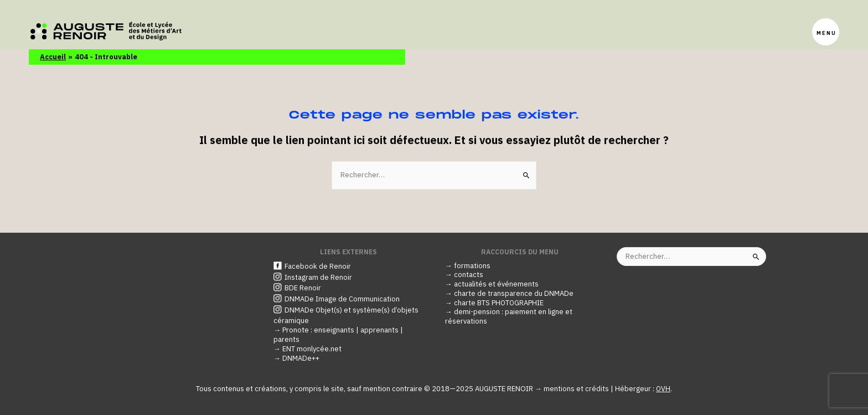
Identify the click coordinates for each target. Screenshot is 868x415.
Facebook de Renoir (318, 266)
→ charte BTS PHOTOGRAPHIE (495, 303)
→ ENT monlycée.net (308, 349)
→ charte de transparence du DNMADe (509, 294)
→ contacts (464, 275)
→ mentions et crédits (573, 389)
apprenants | (382, 330)
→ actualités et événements (492, 285)
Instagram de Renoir (318, 277)
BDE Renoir (303, 288)
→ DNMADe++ (297, 358)
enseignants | (337, 330)
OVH (663, 389)
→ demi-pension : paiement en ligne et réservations (509, 317)
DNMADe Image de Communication (342, 299)
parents (286, 339)
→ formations (468, 266)
